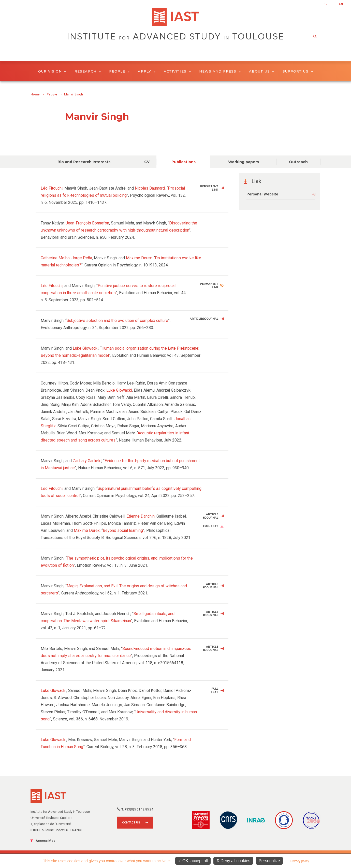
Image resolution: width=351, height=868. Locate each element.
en (341, 4)
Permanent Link (209, 286)
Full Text (211, 526)
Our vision (52, 71)
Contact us (131, 823)
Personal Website (262, 194)
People (119, 71)
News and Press (220, 71)
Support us (298, 71)
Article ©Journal (210, 516)
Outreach (298, 162)
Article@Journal (204, 319)
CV (147, 162)
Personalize (269, 861)
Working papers (244, 162)
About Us (262, 71)
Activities (177, 71)
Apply (147, 71)
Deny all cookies (233, 861)
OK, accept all (193, 861)
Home (35, 94)
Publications (184, 162)
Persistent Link (209, 188)
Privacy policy (300, 861)
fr (326, 4)
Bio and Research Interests (84, 162)
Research (88, 71)
